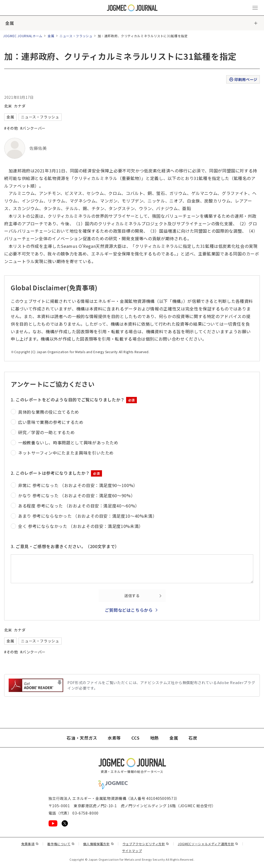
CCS (136, 738)
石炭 (193, 738)
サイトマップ (132, 851)
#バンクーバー (33, 128)
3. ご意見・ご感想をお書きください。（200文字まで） (65, 546)
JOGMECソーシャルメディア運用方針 (208, 844)
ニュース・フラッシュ (76, 36)
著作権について (61, 844)
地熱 (155, 738)
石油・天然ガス (82, 738)
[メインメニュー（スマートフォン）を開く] (255, 8)
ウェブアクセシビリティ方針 (146, 844)
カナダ (20, 106)
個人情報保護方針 (98, 844)
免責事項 (30, 844)
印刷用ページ (243, 80)
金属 (10, 23)
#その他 (11, 128)
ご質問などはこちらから (129, 610)
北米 (8, 106)
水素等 (114, 738)
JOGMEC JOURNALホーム (23, 36)
